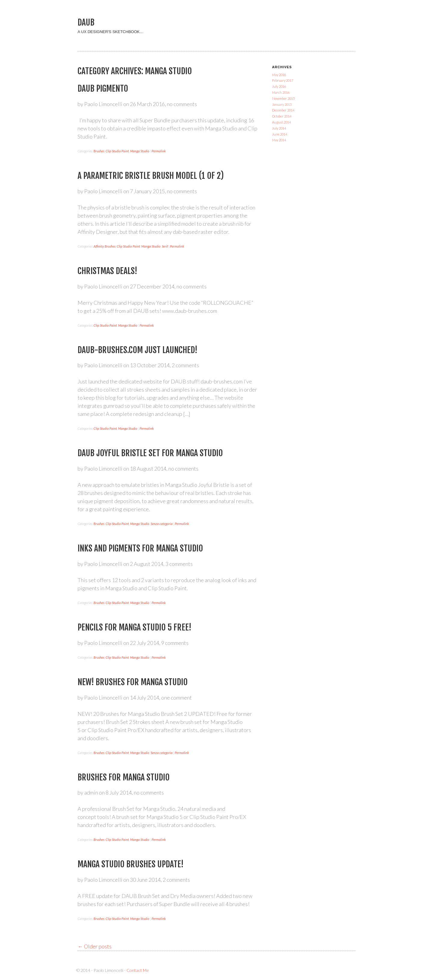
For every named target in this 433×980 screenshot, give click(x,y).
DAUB (86, 22)
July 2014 (279, 128)
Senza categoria (162, 524)
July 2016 (279, 86)
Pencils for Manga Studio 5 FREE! (134, 627)
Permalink (159, 151)
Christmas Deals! (107, 271)
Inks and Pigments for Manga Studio (140, 548)
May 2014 (279, 140)
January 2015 (282, 104)
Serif (165, 246)
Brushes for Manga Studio (124, 777)
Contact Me (138, 970)
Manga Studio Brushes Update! (131, 864)
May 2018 (279, 75)
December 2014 (283, 110)
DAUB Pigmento (103, 89)
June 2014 (280, 134)
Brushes (99, 151)
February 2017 (283, 80)
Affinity (98, 246)
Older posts (95, 946)
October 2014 (282, 116)
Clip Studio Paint (117, 151)
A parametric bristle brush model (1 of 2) (151, 176)
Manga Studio (140, 151)
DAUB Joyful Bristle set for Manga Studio (150, 453)
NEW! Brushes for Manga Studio (133, 682)
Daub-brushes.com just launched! (137, 350)
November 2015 (283, 98)
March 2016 (281, 92)
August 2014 (281, 122)
